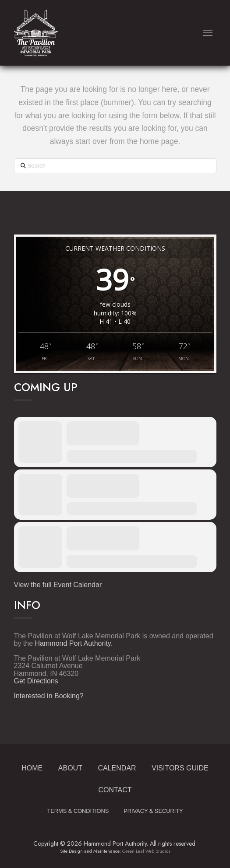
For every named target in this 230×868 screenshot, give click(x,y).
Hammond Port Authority (73, 643)
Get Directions (36, 681)
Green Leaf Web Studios (146, 851)
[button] (208, 33)
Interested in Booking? (49, 696)
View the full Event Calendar (58, 585)
